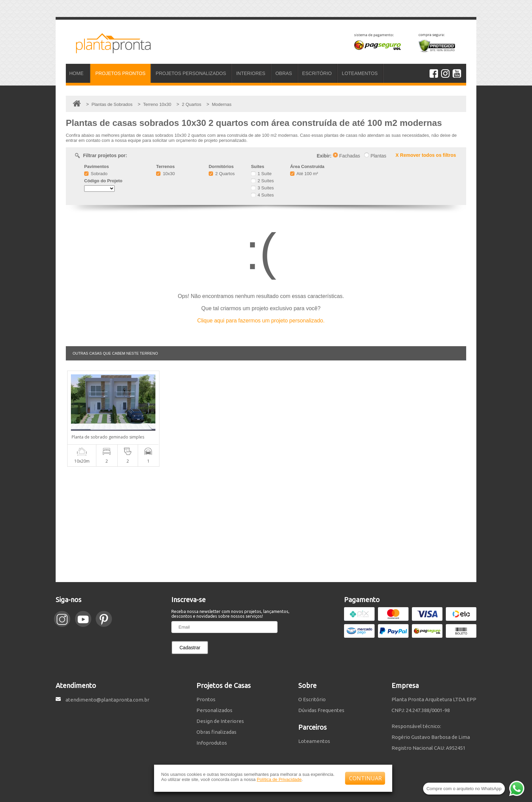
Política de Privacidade (279, 779)
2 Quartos (222, 174)
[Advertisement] (266, 524)
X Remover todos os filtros (426, 155)
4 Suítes (262, 195)
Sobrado (96, 174)
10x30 (165, 174)
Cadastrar (190, 648)
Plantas (375, 156)
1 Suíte (261, 174)
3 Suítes (262, 188)
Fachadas (346, 156)
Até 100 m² (304, 174)
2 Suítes (262, 181)
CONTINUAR (365, 778)
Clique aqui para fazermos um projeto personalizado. (261, 321)
